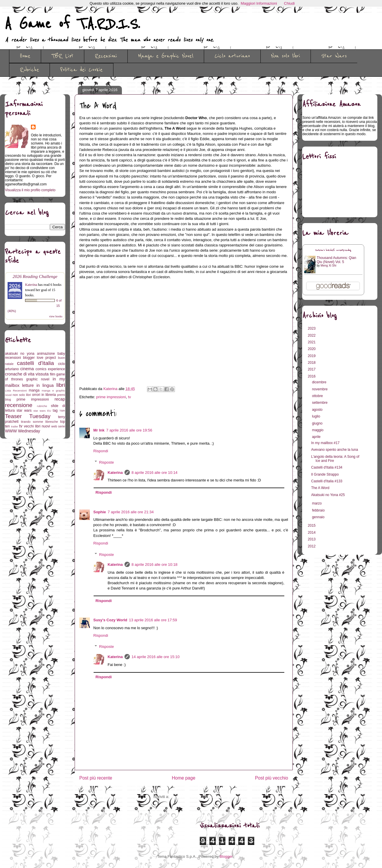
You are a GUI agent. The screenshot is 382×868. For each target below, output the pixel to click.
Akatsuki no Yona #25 (328, 495)
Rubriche (29, 70)
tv (129, 397)
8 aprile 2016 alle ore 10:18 (155, 565)
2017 (312, 369)
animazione (46, 354)
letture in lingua (38, 385)
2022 (312, 335)
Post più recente (96, 778)
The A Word (320, 488)
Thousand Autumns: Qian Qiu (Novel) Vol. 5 (336, 260)
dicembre (320, 382)
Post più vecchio (271, 778)
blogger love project (40, 358)
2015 (312, 526)
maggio (318, 430)
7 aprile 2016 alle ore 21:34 (131, 512)
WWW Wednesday (22, 431)
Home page (184, 778)
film (53, 374)
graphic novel (38, 379)
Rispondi (101, 451)
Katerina (115, 473)
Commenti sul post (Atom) (192, 797)
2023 (312, 328)
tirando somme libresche (40, 422)
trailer (15, 426)
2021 (312, 342)
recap (60, 399)
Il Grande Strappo (325, 474)
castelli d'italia (35, 363)
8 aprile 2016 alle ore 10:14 (155, 473)
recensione (19, 405)
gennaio (319, 517)
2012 (312, 546)
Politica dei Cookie (82, 70)
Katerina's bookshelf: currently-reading (333, 250)
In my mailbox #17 (325, 443)
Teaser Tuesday (28, 416)
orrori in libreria (44, 395)
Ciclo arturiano (232, 56)
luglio (317, 416)
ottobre (318, 396)
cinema (27, 369)
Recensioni (106, 56)
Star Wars (334, 56)
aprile (317, 437)
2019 (312, 356)
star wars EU (42, 411)
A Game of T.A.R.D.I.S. (72, 24)
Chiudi (289, 3)
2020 (312, 349)
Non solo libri (286, 56)
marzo (317, 503)
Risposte (107, 462)
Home (25, 56)
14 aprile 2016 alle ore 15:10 (156, 657)
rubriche (42, 406)
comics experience (50, 369)
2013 (312, 539)
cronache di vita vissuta (27, 374)
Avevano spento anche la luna (335, 450)
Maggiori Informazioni (259, 3)
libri (61, 385)
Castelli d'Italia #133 (327, 481)
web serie (58, 426)
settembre (320, 403)
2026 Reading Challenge (35, 276)
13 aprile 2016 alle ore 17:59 (153, 620)
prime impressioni (111, 397)
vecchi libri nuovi (37, 426)
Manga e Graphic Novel (166, 56)
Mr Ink (99, 430)
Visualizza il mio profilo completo (30, 190)
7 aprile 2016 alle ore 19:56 (129, 430)
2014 (312, 533)
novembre (320, 389)
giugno (318, 423)
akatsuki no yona (20, 354)
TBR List (63, 56)
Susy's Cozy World (110, 620)
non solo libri (22, 395)
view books (56, 316)
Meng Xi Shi (328, 266)
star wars (24, 410)
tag (55, 410)
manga (34, 390)
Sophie (100, 512)
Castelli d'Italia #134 (327, 467)
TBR (62, 411)
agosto (318, 410)
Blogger (226, 856)
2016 (312, 376)
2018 (312, 363)
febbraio (319, 510)
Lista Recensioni (16, 390)
